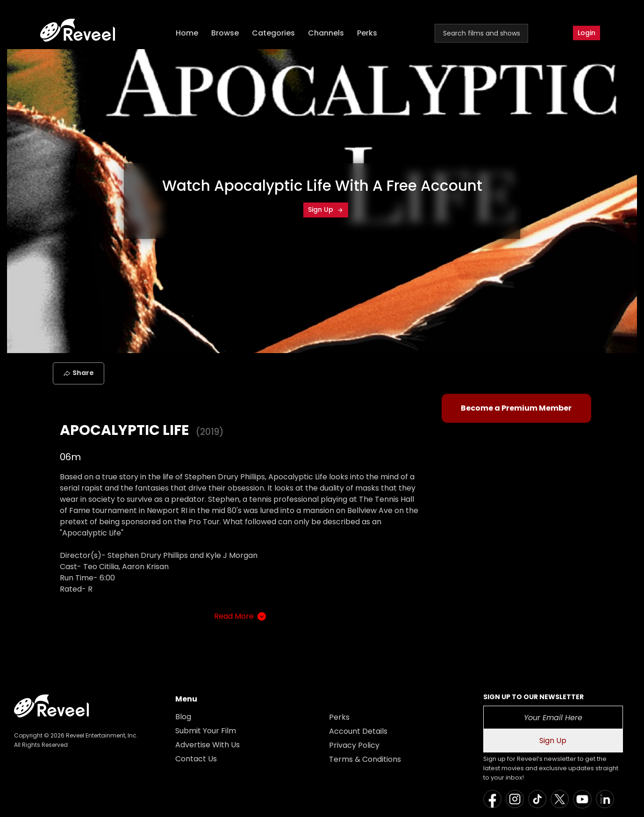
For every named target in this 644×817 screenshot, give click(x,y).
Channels (326, 33)
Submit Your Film (206, 731)
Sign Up (326, 210)
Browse (225, 33)
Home (187, 33)
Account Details (358, 731)
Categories (273, 33)
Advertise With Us (208, 745)
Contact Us (196, 759)
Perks (367, 33)
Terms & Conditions (365, 759)
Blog (183, 717)
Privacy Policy (354, 745)
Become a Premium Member (516, 408)
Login (587, 33)
